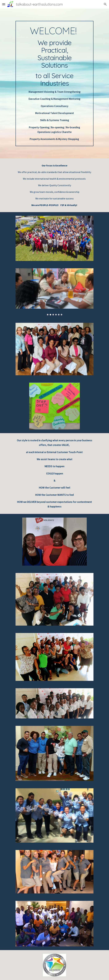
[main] (55, 83)
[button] (4, 4)
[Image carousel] (55, 292)
